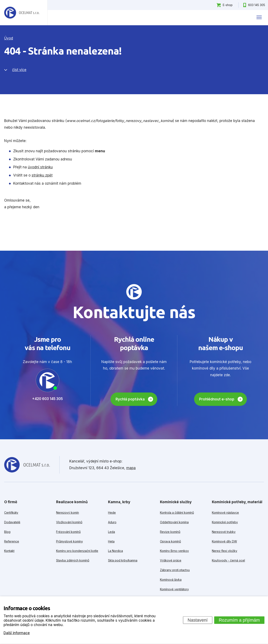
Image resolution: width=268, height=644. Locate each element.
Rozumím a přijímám (239, 620)
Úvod (9, 38)
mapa (131, 468)
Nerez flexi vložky (225, 551)
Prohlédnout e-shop (217, 399)
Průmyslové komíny (70, 541)
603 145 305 (257, 5)
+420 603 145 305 (47, 399)
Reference (12, 541)
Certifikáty (11, 513)
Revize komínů (170, 532)
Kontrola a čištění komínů (177, 513)
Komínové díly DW (224, 541)
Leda (111, 532)
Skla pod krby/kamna (123, 560)
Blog (7, 532)
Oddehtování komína (174, 522)
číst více (19, 70)
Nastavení (198, 620)
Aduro (112, 522)
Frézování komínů (68, 532)
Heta (111, 541)
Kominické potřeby (225, 522)
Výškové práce (171, 560)
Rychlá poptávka (130, 399)
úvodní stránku (40, 167)
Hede (112, 513)
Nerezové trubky (224, 532)
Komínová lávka (171, 580)
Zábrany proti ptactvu (175, 570)
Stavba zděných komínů (73, 560)
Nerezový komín (68, 513)
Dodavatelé (12, 522)
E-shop (228, 5)
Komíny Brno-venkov (174, 551)
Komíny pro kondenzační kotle (77, 551)
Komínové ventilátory (174, 589)
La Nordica (115, 551)
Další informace (17, 633)
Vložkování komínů (69, 522)
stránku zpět (42, 175)
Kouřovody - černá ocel (228, 560)
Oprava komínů (170, 541)
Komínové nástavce (225, 513)
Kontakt (9, 551)
